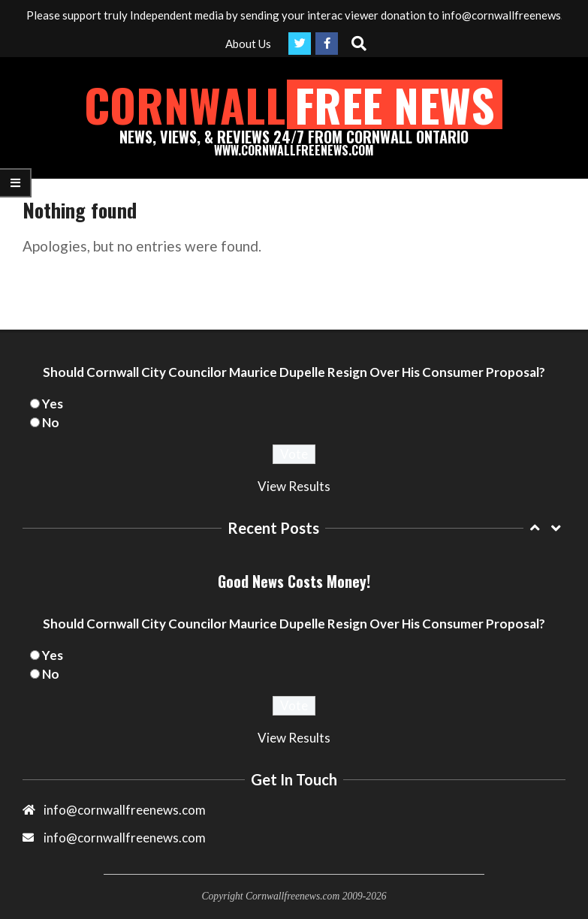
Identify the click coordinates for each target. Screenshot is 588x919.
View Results (294, 486)
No (51, 422)
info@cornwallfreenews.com (125, 838)
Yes (53, 404)
